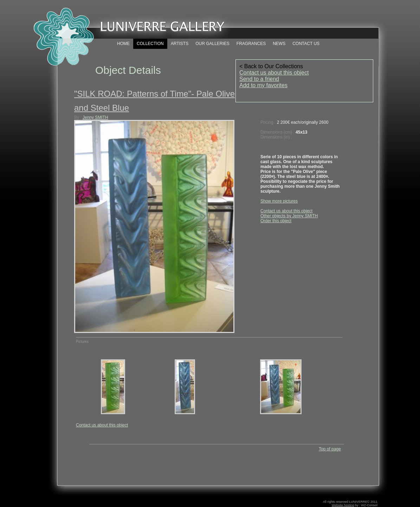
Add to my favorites (263, 85)
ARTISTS (180, 44)
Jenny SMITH (95, 117)
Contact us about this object (274, 73)
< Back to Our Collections (271, 66)
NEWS (279, 44)
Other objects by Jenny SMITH (289, 216)
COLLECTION (150, 44)
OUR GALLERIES (212, 44)
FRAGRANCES (251, 44)
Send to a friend (259, 79)
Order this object (276, 221)
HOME (123, 44)
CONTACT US (306, 44)
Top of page (330, 449)
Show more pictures (279, 201)
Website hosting (343, 505)
